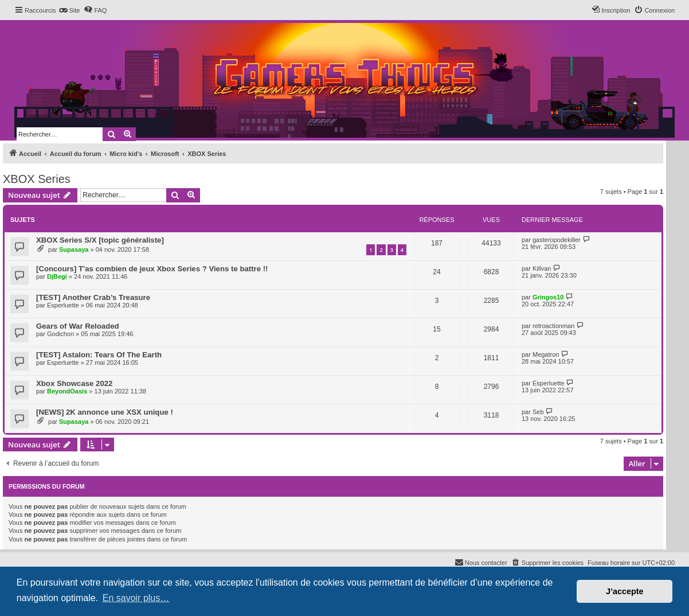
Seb (538, 412)
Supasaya (74, 249)
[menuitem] (69, 10)
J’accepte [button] (625, 591)
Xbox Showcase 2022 (74, 383)
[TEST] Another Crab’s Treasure (93, 297)
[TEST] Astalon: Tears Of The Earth (99, 355)
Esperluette (63, 305)
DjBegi (57, 276)
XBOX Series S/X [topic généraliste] (100, 240)
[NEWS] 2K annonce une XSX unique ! (105, 412)
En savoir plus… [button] (136, 598)
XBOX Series (37, 179)
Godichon (60, 334)
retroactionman (553, 326)
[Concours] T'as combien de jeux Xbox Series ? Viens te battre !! (152, 269)
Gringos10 (548, 297)
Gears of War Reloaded (78, 326)
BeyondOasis (67, 391)
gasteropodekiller (557, 240)
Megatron (546, 354)
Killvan (542, 268)
